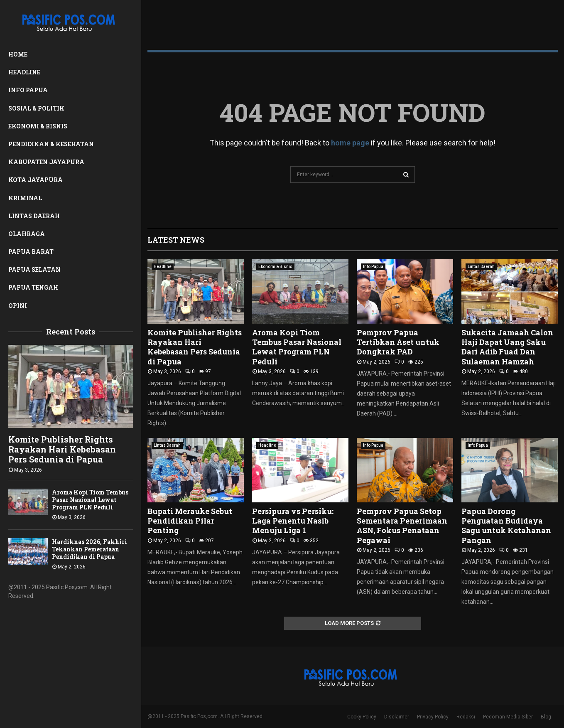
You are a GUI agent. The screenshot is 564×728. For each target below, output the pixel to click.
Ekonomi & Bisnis (38, 126)
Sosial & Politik (36, 108)
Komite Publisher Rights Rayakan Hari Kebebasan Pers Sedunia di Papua (62, 449)
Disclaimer (397, 717)
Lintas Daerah (34, 216)
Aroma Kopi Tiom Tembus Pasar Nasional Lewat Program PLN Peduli (90, 500)
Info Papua (28, 90)
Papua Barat (31, 252)
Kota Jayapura (36, 180)
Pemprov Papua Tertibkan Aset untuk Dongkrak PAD (398, 342)
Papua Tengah (33, 287)
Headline (24, 72)
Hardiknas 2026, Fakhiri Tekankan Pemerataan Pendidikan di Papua (90, 549)
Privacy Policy (433, 717)
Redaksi (466, 717)
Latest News (176, 240)
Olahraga (27, 234)
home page (350, 143)
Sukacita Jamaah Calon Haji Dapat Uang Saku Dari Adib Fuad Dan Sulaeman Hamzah (507, 347)
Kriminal (25, 198)
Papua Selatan (34, 269)
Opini (18, 306)
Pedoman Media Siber (508, 717)
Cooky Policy (362, 717)
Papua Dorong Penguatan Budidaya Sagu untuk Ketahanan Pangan (506, 526)
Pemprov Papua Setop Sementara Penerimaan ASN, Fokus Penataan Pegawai (402, 526)
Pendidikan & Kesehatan (51, 144)
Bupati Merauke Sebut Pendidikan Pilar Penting (190, 521)
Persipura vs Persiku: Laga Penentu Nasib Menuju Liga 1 (293, 521)
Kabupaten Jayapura (46, 162)
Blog (546, 717)
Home (18, 54)
